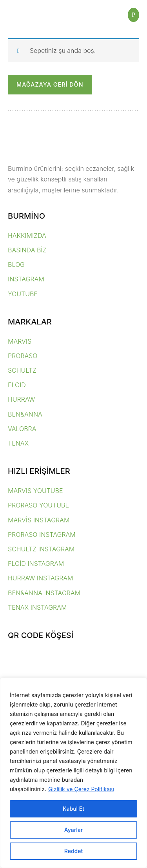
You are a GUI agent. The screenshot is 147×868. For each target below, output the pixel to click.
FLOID (17, 385)
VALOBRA (22, 429)
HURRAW (21, 399)
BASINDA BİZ (27, 250)
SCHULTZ (22, 370)
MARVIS (20, 341)
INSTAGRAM (26, 279)
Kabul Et (73, 809)
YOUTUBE (23, 294)
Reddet (73, 851)
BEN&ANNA (25, 414)
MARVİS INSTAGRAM (39, 520)
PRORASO (23, 356)
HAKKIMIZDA (27, 236)
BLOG (16, 265)
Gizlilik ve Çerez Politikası (81, 789)
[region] (73, 773)
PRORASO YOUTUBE (38, 505)
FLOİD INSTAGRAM (36, 564)
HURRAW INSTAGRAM (41, 578)
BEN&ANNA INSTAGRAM (44, 593)
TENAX (18, 443)
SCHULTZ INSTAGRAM (41, 549)
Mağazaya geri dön (50, 84)
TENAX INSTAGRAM (37, 607)
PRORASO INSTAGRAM (42, 535)
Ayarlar (73, 830)
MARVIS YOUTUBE (35, 491)
